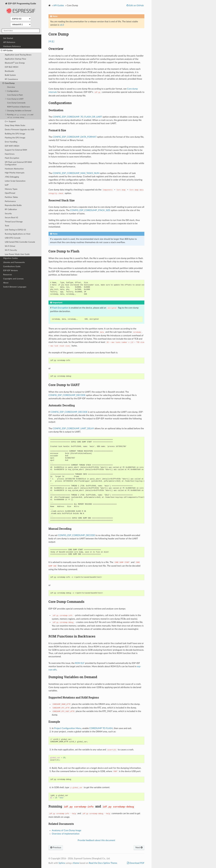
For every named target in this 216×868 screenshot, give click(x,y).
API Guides (7, 51)
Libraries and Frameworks (14, 262)
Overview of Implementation (66, 834)
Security (8, 214)
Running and (19, 116)
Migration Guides (10, 258)
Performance (10, 201)
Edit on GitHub (136, 5)
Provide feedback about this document (96, 840)
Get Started (8, 38)
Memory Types (11, 189)
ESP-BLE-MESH (12, 67)
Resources (8, 275)
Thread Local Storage (14, 222)
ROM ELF (80, 663)
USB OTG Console (13, 238)
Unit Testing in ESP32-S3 (15, 230)
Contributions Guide (12, 266)
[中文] (51, 42)
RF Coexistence (11, 79)
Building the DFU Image (15, 134)
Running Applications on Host (18, 234)
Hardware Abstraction (14, 169)
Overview (11, 87)
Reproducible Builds (13, 205)
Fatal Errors (10, 154)
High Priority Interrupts (15, 173)
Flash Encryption (12, 158)
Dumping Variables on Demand (18, 111)
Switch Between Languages (15, 287)
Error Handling (11, 142)
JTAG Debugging (12, 177)
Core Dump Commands (16, 103)
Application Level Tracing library (18, 55)
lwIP (7, 185)
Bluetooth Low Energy (15, 63)
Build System (10, 75)
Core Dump (9, 83)
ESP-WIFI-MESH (12, 146)
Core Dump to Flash (15, 95)
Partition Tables (11, 197)
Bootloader (10, 71)
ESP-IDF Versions (10, 270)
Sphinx (62, 863)
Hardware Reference (12, 46)
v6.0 (62, 25)
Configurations (12, 91)
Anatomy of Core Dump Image (66, 830)
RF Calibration (11, 209)
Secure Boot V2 (11, 218)
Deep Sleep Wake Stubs (15, 125)
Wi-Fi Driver (10, 246)
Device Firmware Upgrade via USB (19, 130)
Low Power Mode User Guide (17, 254)
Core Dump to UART (14, 99)
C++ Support (10, 121)
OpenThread (10, 193)
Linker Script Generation (15, 181)
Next (139, 848)
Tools (7, 226)
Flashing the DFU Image (15, 138)
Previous (56, 848)
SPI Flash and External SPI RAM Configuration (18, 163)
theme (76, 863)
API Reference (9, 42)
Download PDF (137, 863)
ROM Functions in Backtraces (19, 107)
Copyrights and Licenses (13, 279)
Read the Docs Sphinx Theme (103, 863)
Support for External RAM (16, 150)
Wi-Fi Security (11, 250)
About (6, 283)
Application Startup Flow (15, 59)
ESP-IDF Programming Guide (21, 9)
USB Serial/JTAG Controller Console (20, 242)
